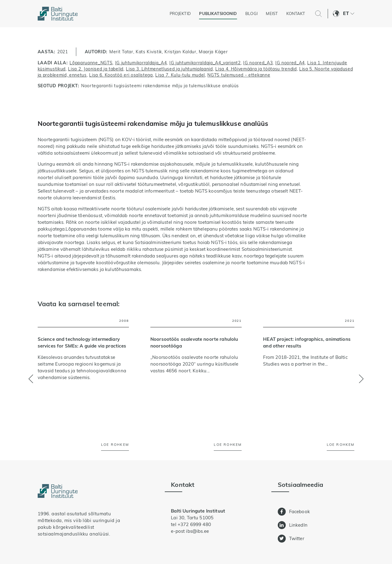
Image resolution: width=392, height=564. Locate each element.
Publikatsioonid (218, 13)
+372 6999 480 (194, 524)
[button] (361, 379)
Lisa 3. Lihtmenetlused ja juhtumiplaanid (169, 69)
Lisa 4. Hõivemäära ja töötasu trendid (256, 69)
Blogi (251, 13)
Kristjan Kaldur (180, 52)
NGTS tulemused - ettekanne (239, 75)
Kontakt (296, 13)
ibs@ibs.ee (197, 531)
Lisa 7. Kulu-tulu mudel (180, 75)
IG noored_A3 (258, 63)
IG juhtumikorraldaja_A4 (141, 63)
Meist (272, 13)
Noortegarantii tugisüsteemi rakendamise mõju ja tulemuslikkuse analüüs (160, 86)
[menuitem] (349, 14)
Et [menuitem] (346, 13)
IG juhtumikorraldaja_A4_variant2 (205, 63)
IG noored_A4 (290, 63)
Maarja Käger (213, 52)
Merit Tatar (121, 52)
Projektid (180, 13)
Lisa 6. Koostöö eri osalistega (121, 75)
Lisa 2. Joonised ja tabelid (96, 69)
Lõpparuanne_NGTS (91, 63)
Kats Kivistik (149, 52)
